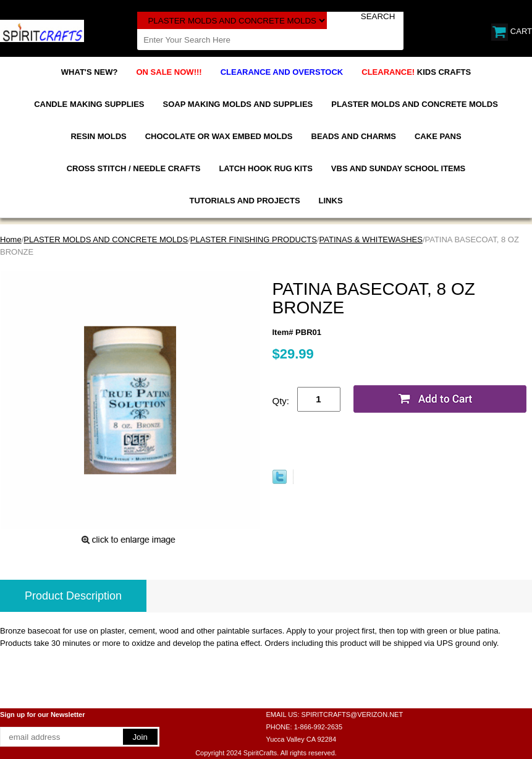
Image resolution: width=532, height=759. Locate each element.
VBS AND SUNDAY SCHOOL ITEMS (398, 168)
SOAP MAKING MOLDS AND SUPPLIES (238, 104)
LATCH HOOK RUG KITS (265, 168)
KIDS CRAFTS (416, 72)
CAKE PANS (438, 136)
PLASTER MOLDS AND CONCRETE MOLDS (415, 104)
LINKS (331, 201)
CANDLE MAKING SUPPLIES (89, 104)
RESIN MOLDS (98, 136)
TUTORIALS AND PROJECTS (244, 201)
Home (11, 240)
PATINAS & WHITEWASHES (371, 240)
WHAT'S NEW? (90, 72)
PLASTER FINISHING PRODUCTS (254, 240)
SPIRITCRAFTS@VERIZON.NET (353, 714)
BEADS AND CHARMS (354, 136)
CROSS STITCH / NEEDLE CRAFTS (134, 168)
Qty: (281, 401)
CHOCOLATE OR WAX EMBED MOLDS (219, 136)
